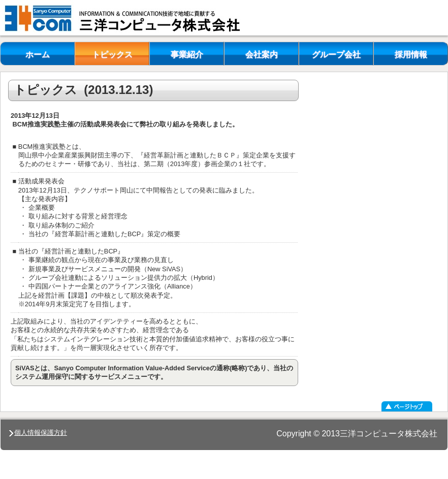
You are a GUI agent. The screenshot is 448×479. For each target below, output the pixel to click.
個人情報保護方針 (38, 433)
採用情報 (411, 55)
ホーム (38, 55)
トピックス (112, 55)
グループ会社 (336, 55)
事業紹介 (187, 55)
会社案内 (262, 55)
